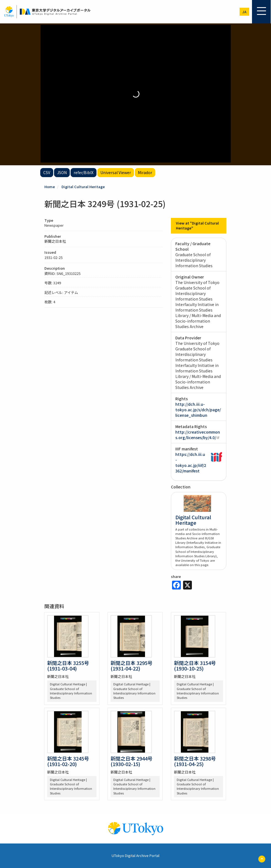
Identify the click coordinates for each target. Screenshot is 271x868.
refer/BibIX (84, 172)
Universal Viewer (116, 172)
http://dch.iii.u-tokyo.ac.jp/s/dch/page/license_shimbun (198, 410)
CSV (47, 172)
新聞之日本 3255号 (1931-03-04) (68, 666)
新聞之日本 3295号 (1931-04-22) (132, 666)
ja (244, 12)
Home (50, 187)
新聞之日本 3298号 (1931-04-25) (195, 761)
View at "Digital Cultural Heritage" (197, 226)
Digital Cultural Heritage (83, 187)
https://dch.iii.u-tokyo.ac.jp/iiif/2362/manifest (191, 463)
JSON (62, 172)
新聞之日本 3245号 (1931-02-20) (68, 761)
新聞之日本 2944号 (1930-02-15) (132, 761)
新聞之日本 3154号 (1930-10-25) (195, 666)
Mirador (145, 172)
